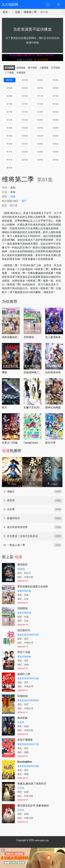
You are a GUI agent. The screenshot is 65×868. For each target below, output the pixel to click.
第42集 (25, 160)
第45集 (10, 168)
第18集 (25, 112)
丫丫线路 (9, 73)
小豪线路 (44, 68)
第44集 (56, 160)
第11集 (40, 96)
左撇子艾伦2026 (32, 407)
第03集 (40, 80)
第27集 (40, 128)
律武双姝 (22, 718)
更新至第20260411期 (28, 744)
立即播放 (58, 491)
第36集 (56, 144)
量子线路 (32, 68)
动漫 (17, 12)
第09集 (10, 96)
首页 (5, 12)
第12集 (56, 96)
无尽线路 (56, 68)
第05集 (10, 88)
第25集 (10, 128)
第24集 (56, 120)
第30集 (25, 136)
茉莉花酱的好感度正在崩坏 (11, 337)
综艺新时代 (24, 630)
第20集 (56, 112)
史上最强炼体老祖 (54, 337)
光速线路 (21, 73)
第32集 (56, 136)
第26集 (25, 128)
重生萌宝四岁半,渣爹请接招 (33, 806)
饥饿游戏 (22, 696)
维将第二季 (30, 12)
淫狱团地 (29, 337)
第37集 (10, 152)
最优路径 (22, 565)
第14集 (25, 104)
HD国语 (21, 569)
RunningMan (25, 762)
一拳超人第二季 (16, 545)
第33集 (10, 144)
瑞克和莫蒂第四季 (17, 527)
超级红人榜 (24, 674)
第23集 (40, 120)
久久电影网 (10, 4)
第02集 (25, 80)
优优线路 (21, 68)
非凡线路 (9, 68)
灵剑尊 (11, 509)
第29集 (10, 136)
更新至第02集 (24, 591)
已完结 (21, 722)
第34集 (25, 144)
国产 (24, 201)
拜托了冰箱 (24, 652)
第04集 (56, 80)
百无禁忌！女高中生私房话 (22, 536)
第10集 (25, 96)
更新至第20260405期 (28, 700)
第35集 (40, 144)
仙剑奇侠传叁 (53, 372)
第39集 (40, 152)
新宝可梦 (50, 443)
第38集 (25, 152)
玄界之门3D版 (10, 443)
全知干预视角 (25, 740)
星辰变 (11, 500)
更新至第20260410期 (28, 635)
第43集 (40, 160)
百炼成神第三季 (32, 372)
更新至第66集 (24, 657)
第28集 (56, 128)
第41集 (10, 160)
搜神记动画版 (53, 407)
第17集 (10, 112)
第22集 (25, 120)
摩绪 (4, 372)
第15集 (40, 104)
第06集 (25, 88)
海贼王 (11, 491)
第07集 (40, 88)
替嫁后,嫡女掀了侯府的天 (32, 784)
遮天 (4, 407)
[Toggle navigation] (48, 4)
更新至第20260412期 (28, 678)
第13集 (10, 104)
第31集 (40, 136)
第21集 (10, 120)
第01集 (10, 80)
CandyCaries (31, 443)
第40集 (56, 152)
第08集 (56, 88)
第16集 (56, 104)
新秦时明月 (13, 518)
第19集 (40, 112)
